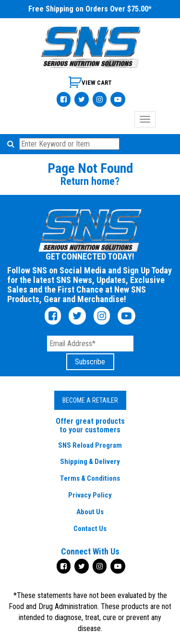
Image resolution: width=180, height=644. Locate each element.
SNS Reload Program (90, 445)
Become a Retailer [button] (90, 400)
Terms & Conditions (90, 478)
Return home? (90, 181)
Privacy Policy (90, 495)
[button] (12, 144)
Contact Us (90, 529)
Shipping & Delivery (90, 462)
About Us (90, 512)
